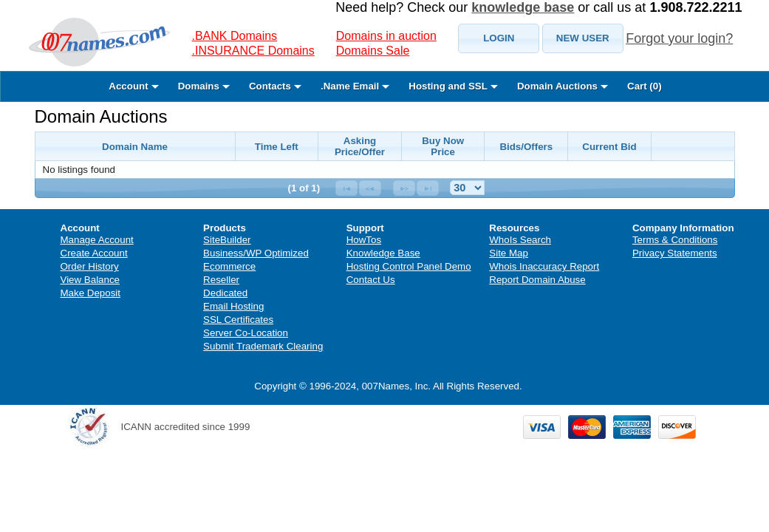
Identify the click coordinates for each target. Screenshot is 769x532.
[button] (499, 38)
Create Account (94, 253)
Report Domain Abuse (537, 280)
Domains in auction (386, 36)
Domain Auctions (101, 116)
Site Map (509, 253)
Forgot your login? (679, 38)
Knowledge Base (383, 253)
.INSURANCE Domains (253, 51)
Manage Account (97, 240)
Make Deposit (91, 293)
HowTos (364, 240)
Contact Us (371, 280)
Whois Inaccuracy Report (544, 266)
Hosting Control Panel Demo (409, 266)
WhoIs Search (520, 240)
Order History (90, 266)
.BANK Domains (235, 36)
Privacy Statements (675, 253)
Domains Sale (373, 51)
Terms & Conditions (675, 240)
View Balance (90, 280)
